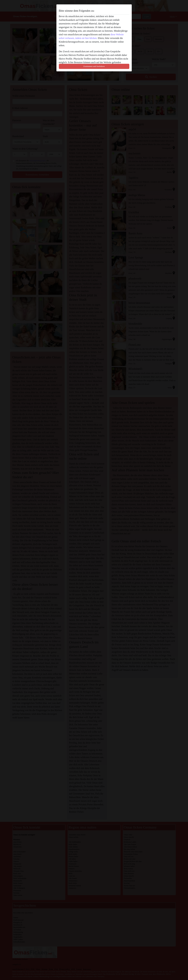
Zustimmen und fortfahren (94, 66)
